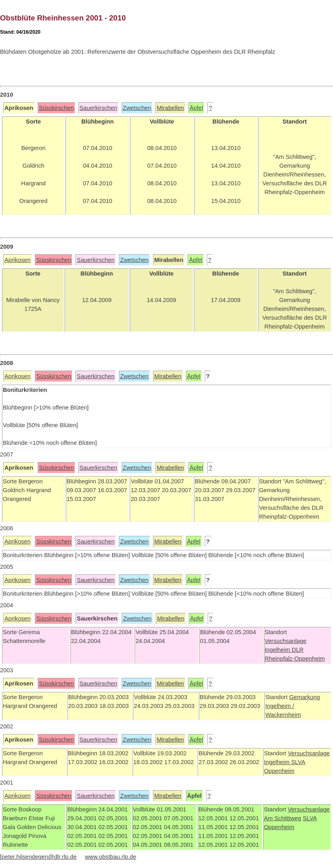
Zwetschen (137, 108)
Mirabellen (170, 108)
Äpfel (196, 108)
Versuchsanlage (286, 641)
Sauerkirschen (98, 108)
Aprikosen (17, 260)
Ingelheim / (280, 706)
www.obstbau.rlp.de (110, 857)
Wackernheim (283, 715)
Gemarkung (305, 697)
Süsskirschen (56, 108)
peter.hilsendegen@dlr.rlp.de (39, 857)
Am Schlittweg (283, 818)
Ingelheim (278, 650)
